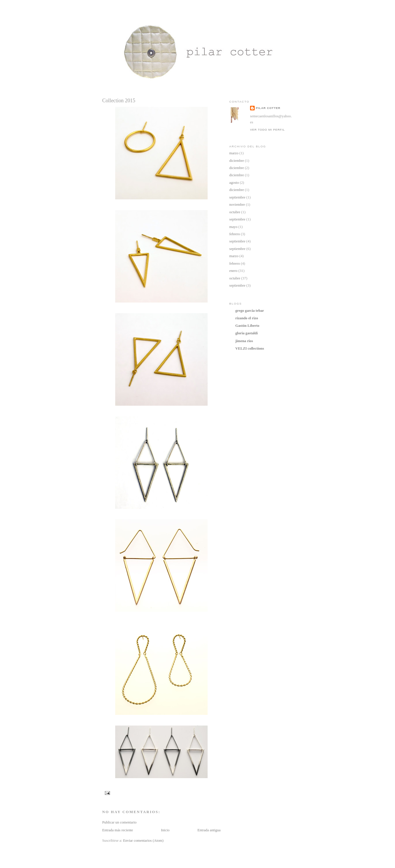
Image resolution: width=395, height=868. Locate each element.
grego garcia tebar (250, 311)
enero (233, 271)
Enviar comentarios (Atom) (143, 841)
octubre (235, 212)
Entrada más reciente (118, 830)
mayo (233, 227)
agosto (234, 183)
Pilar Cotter (268, 108)
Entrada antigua (209, 830)
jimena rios (244, 341)
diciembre (237, 161)
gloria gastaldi (246, 333)
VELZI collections (250, 348)
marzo (234, 153)
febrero (235, 234)
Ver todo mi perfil (268, 130)
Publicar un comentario (119, 822)
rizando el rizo (247, 318)
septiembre (237, 197)
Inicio (165, 830)
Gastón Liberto (247, 326)
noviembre (237, 205)
